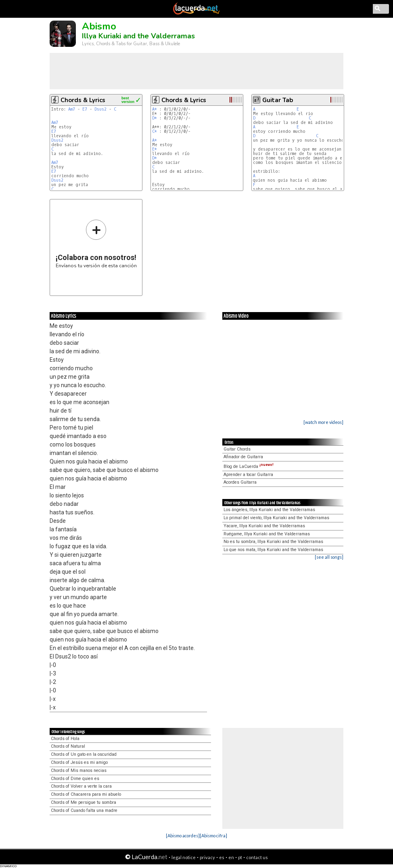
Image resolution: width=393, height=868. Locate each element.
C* (155, 131)
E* (155, 149)
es (222, 857)
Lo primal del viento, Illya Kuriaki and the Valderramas (276, 518)
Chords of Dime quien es (75, 779)
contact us (257, 857)
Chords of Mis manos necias (79, 771)
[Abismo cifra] (213, 836)
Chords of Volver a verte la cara (81, 786)
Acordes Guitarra (240, 482)
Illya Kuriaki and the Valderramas (138, 36)
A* (155, 109)
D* (155, 118)
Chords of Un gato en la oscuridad (84, 754)
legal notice (184, 857)
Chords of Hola (65, 739)
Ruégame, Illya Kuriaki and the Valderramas (267, 534)
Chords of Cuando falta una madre (84, 810)
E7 (85, 109)
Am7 (72, 109)
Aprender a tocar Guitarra (248, 475)
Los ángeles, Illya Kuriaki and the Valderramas (269, 510)
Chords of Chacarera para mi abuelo (86, 794)
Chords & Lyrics (83, 100)
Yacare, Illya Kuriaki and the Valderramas (264, 526)
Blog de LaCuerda (249, 466)
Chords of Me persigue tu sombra (84, 802)
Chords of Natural (68, 746)
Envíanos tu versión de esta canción (96, 244)
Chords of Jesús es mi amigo (79, 762)
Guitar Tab (278, 100)
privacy (207, 857)
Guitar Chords (237, 449)
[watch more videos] (323, 422)
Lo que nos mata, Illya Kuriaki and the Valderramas (273, 550)
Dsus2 (100, 109)
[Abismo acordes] (183, 836)
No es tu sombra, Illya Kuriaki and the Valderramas (273, 542)
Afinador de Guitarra (243, 457)
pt (240, 857)
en (231, 857)
